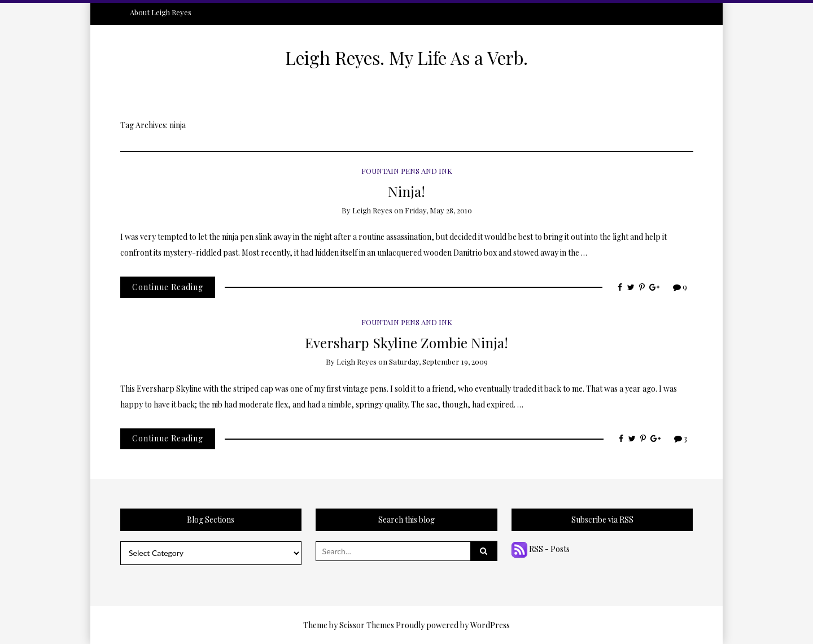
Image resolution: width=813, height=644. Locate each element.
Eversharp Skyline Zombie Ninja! (406, 342)
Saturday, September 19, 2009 (438, 362)
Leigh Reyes (372, 210)
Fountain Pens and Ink (407, 171)
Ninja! (406, 191)
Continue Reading (168, 287)
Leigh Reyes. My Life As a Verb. (406, 58)
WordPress (490, 625)
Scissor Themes (367, 625)
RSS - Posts (541, 549)
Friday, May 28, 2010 (438, 210)
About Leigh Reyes (161, 12)
